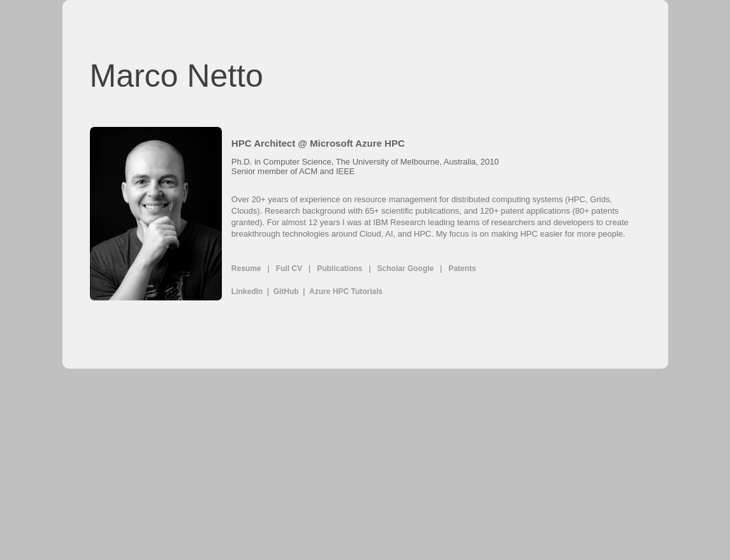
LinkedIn (247, 291)
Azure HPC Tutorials (346, 291)
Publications (339, 269)
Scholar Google (406, 269)
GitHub (286, 291)
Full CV (289, 269)
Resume (246, 269)
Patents (462, 269)
